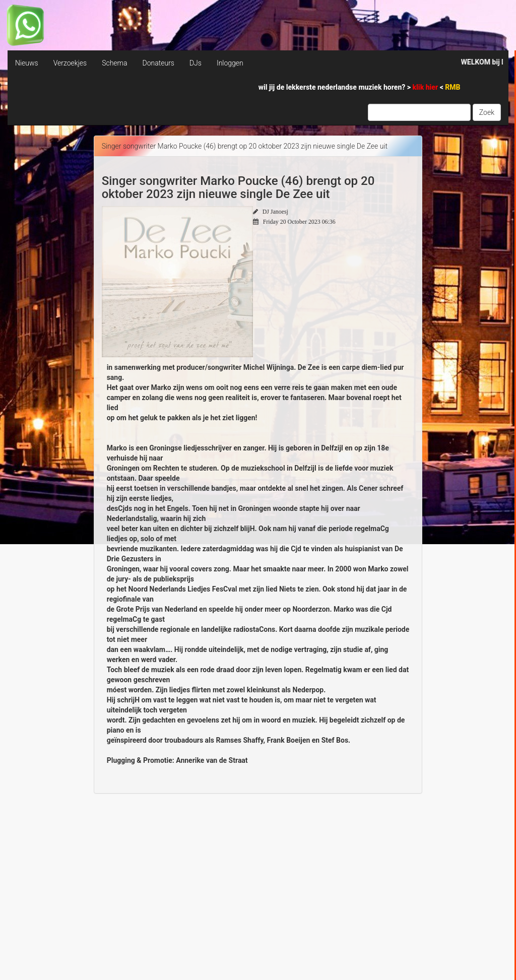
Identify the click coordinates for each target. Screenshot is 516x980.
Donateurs (158, 63)
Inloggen (230, 63)
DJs (196, 63)
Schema (114, 63)
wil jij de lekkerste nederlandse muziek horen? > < (360, 87)
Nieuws (27, 63)
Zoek (487, 112)
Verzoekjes (70, 63)
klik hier (426, 87)
